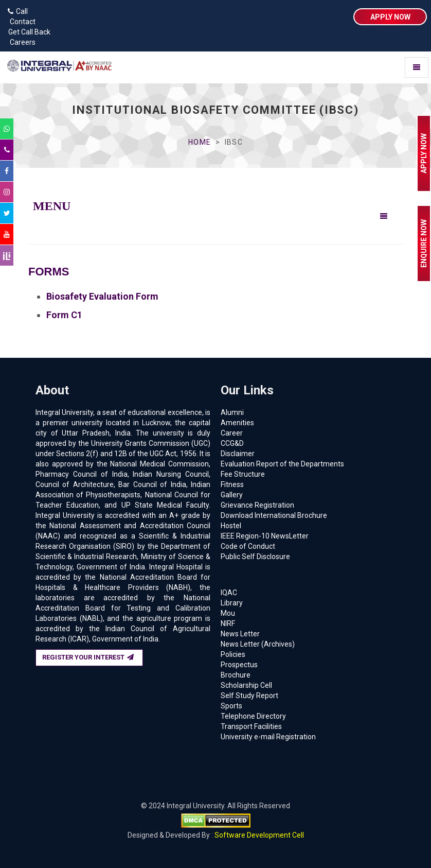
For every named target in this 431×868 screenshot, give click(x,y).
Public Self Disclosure (255, 557)
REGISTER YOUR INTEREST (88, 657)
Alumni (232, 412)
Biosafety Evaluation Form (102, 296)
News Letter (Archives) (258, 644)
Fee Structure (243, 474)
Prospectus (239, 665)
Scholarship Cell (246, 685)
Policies (233, 654)
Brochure (236, 675)
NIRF (228, 623)
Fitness (232, 484)
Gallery (232, 495)
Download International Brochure (274, 515)
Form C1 (64, 315)
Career (232, 433)
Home (199, 142)
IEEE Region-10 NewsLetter (265, 536)
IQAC (229, 593)
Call (18, 11)
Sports (231, 706)
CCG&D (232, 443)
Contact (20, 22)
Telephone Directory (253, 716)
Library (232, 603)
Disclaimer (238, 454)
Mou (228, 613)
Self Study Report (249, 696)
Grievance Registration (257, 505)
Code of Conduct (248, 546)
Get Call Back (28, 32)
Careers (20, 42)
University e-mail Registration (268, 737)
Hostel (231, 526)
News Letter (240, 634)
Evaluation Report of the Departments (282, 464)
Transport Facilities (251, 726)
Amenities (237, 423)
